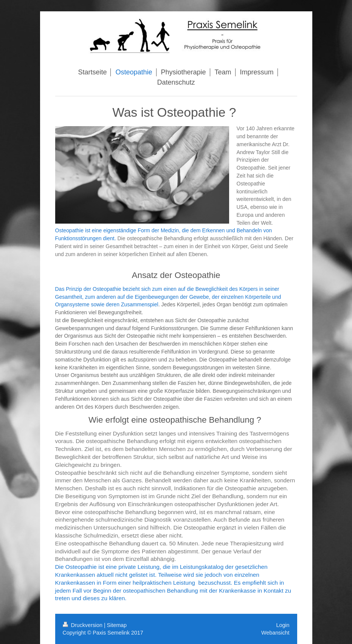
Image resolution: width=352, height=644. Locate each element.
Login (283, 625)
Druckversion (83, 625)
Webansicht (275, 633)
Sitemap (117, 625)
